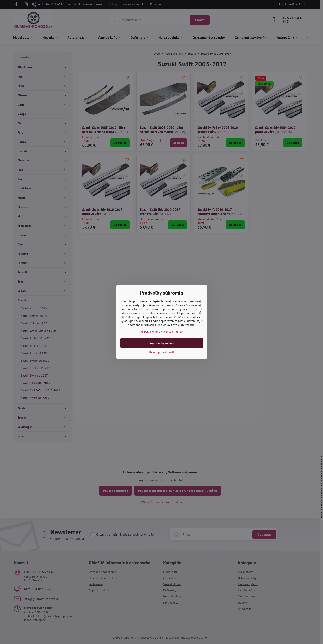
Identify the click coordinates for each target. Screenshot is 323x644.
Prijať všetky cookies (161, 343)
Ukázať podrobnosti (161, 352)
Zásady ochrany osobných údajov (161, 332)
